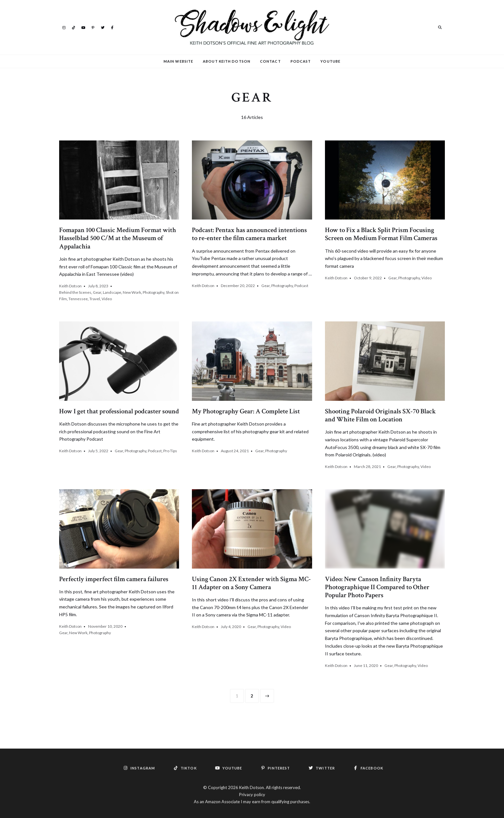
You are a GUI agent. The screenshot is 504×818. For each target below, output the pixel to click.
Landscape (112, 292)
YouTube (83, 27)
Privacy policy (252, 795)
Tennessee (78, 299)
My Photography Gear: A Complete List (246, 411)
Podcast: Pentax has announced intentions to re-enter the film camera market (249, 234)
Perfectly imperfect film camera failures (114, 579)
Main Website (178, 61)
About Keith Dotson (227, 61)
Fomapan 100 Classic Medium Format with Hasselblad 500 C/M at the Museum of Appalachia (118, 238)
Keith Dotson (70, 286)
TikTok (74, 27)
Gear (97, 292)
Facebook (112, 27)
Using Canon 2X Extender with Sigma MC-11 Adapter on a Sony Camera (251, 583)
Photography (153, 292)
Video (107, 299)
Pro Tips (170, 451)
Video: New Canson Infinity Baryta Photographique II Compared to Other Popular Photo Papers (377, 587)
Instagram (64, 27)
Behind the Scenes (75, 292)
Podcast (301, 61)
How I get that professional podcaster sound (119, 411)
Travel (95, 299)
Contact (270, 61)
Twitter (103, 27)
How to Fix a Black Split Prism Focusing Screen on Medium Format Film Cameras (381, 234)
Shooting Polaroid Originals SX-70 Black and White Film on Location (380, 415)
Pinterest (93, 27)
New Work (132, 292)
